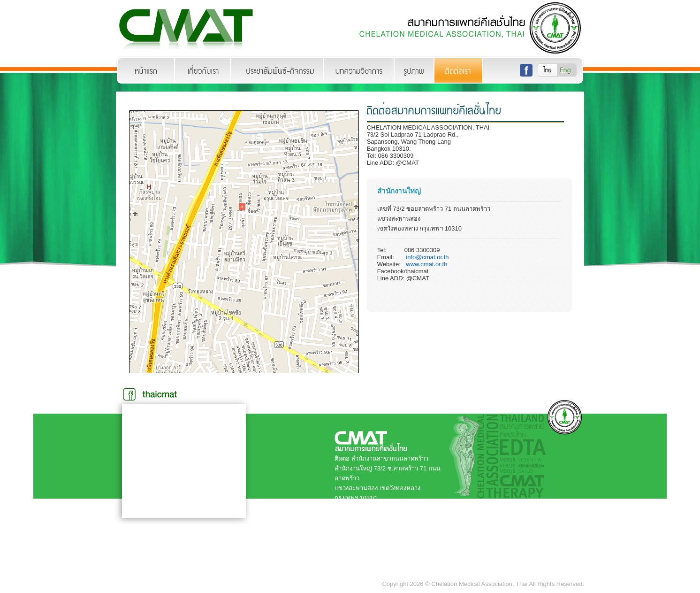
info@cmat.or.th (427, 257)
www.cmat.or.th (426, 264)
